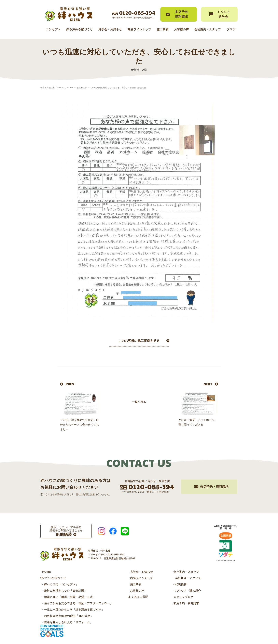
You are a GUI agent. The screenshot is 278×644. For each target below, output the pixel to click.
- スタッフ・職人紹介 (178, 590)
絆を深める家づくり (80, 29)
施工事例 (163, 29)
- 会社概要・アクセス (178, 578)
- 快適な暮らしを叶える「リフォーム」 (66, 622)
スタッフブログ (174, 597)
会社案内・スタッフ (208, 29)
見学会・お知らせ (110, 29)
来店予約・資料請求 (177, 603)
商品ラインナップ (139, 29)
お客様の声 (181, 29)
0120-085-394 (137, 13)
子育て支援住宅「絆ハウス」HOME (57, 88)
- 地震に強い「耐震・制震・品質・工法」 (67, 597)
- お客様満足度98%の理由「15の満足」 (66, 616)
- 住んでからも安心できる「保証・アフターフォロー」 (76, 603)
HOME (45, 572)
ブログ (231, 29)
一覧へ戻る (139, 414)
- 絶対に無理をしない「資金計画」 (63, 590)
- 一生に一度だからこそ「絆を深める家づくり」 (71, 609)
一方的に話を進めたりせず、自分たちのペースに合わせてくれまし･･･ (79, 425)
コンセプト (53, 29)
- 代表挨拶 (171, 584)
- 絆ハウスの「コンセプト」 (59, 584)
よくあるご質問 (135, 597)
